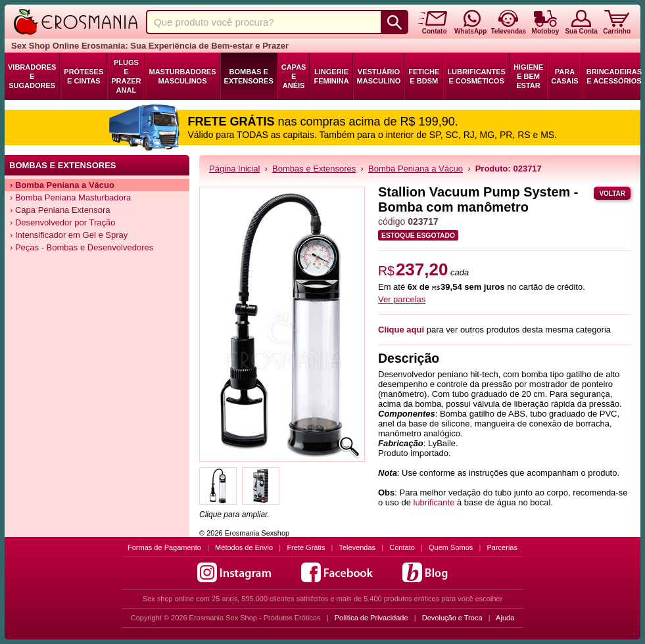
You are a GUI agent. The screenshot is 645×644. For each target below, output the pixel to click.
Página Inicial (234, 169)
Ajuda (505, 618)
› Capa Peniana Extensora (60, 210)
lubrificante (434, 502)
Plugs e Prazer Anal (126, 76)
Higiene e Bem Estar (528, 76)
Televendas (357, 547)
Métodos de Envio (244, 547)
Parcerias (502, 547)
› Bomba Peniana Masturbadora (70, 197)
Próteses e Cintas (84, 76)
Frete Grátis (306, 547)
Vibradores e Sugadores (32, 76)
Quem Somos (451, 547)
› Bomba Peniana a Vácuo (62, 185)
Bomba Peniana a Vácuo (416, 169)
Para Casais (565, 76)
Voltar (612, 194)
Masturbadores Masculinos (182, 76)
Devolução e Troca (452, 618)
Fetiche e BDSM (424, 76)
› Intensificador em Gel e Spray (69, 235)
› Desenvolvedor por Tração (62, 222)
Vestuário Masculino (379, 76)
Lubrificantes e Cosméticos (476, 76)
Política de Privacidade (371, 618)
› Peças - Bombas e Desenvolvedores (82, 247)
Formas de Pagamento (164, 547)
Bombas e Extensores (249, 76)
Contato (402, 547)
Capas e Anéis (294, 76)
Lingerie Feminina (331, 76)
